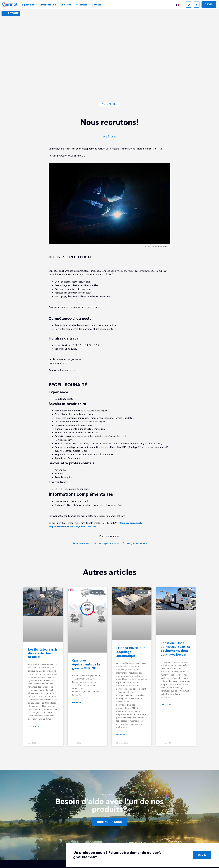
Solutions (66, 5)
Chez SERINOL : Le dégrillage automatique (131, 652)
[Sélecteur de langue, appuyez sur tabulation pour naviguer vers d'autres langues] (179, 5)
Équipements (29, 5)
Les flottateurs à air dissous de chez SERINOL (43, 653)
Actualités (82, 5)
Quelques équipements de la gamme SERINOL (86, 664)
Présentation (49, 5)
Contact (96, 5)
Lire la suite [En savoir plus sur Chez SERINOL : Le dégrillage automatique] (122, 735)
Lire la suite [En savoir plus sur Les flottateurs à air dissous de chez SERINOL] (34, 726)
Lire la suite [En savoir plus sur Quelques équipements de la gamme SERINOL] (78, 702)
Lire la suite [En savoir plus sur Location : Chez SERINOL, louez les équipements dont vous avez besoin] (166, 705)
